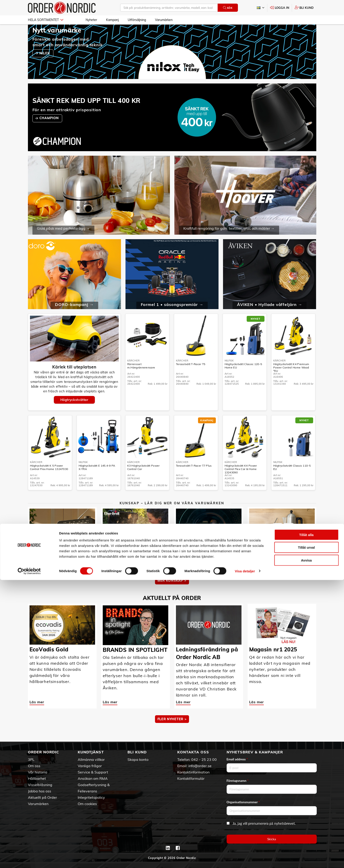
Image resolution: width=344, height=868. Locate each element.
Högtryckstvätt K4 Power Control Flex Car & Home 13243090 (241, 482)
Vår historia (38, 772)
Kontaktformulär (191, 778)
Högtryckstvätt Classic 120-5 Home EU (243, 379)
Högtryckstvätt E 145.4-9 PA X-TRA (97, 480)
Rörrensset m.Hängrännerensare (141, 379)
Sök (228, 8)
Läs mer (37, 576)
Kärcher (133, 374)
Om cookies (87, 804)
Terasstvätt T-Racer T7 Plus (194, 479)
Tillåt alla (306, 823)
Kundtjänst (91, 752)
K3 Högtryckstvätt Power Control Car (144, 480)
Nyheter (91, 20)
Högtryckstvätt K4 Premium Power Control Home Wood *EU (291, 381)
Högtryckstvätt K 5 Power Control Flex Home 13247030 (49, 480)
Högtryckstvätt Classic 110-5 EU (292, 480)
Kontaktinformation (193, 772)
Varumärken (164, 20)
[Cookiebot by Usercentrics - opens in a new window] (29, 859)
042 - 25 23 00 (204, 759)
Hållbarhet (37, 778)
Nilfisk (229, 374)
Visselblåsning (40, 785)
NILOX (45, 66)
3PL (31, 759)
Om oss (34, 766)
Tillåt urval (306, 836)
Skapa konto (138, 759)
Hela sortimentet (46, 20)
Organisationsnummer (243, 802)
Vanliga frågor (90, 766)
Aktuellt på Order (42, 797)
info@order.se (200, 766)
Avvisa (306, 848)
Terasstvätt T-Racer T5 (191, 377)
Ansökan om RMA (93, 778)
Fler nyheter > (172, 732)
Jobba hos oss (40, 791)
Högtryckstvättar (74, 413)
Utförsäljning (137, 20)
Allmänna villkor (91, 759)
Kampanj (112, 20)
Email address (237, 759)
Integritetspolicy (91, 797)
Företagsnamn (238, 781)
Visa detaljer (245, 859)
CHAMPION (50, 131)
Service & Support (93, 772)
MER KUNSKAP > (172, 594)
